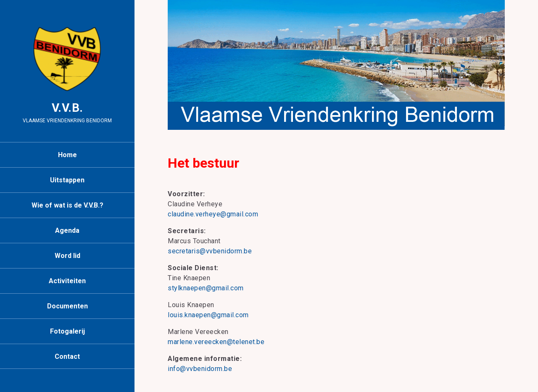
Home (67, 155)
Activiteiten (67, 281)
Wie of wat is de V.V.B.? (67, 205)
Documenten (67, 306)
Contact (67, 356)
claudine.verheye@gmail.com (213, 214)
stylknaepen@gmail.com (206, 288)
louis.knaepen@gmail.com (208, 315)
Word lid (67, 256)
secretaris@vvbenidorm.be (210, 251)
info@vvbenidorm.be (200, 369)
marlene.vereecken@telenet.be (216, 342)
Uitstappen (67, 180)
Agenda (67, 230)
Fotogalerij (67, 331)
